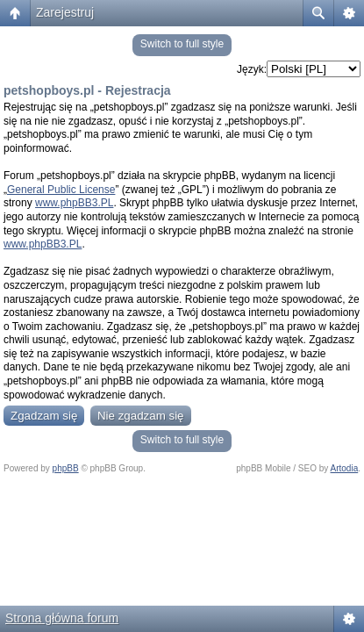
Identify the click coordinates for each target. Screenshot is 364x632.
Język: (252, 69)
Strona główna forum (62, 618)
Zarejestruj (65, 12)
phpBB (66, 468)
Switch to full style (182, 44)
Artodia (345, 468)
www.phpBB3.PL (74, 203)
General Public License (61, 190)
